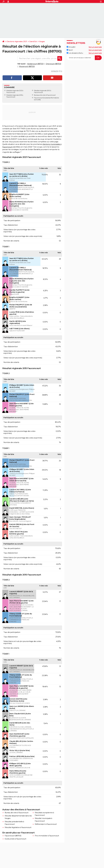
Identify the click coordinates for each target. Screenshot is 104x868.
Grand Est (33, 42)
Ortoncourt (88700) (53, 64)
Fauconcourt (38, 98)
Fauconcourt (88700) (13, 836)
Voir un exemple (95, 47)
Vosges (42, 42)
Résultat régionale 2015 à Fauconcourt (15, 96)
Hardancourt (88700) (35, 64)
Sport (70, 50)
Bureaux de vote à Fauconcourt (45, 95)
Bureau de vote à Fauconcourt (16, 813)
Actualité (71, 47)
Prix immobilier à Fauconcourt (47, 836)
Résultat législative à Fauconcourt (18, 827)
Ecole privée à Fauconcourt (15, 839)
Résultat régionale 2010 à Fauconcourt (43, 91)
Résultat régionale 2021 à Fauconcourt (15, 91)
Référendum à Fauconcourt (46, 824)
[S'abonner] (84, 58)
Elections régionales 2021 (17, 42)
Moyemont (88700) (27, 66)
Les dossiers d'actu (75, 53)
